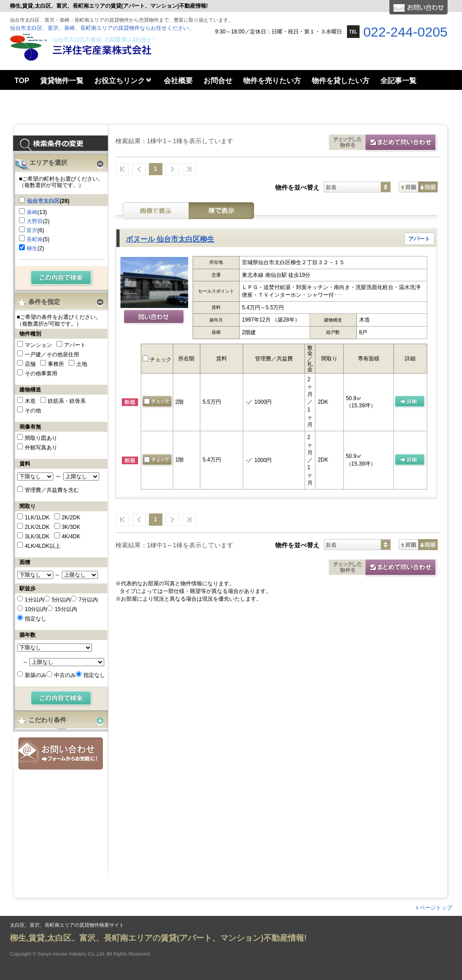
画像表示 (156, 211)
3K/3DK (71, 527)
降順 (428, 187)
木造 (30, 401)
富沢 (32, 230)
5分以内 (62, 600)
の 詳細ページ (410, 402)
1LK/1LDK (37, 518)
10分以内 (36, 609)
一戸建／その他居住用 (52, 355)
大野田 (35, 221)
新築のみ (36, 675)
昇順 (409, 187)
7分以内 (88, 600)
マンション (38, 345)
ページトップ (436, 908)
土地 (82, 364)
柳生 (32, 248)
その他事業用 (41, 373)
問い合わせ (154, 317)
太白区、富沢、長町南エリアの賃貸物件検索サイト (67, 925)
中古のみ (65, 675)
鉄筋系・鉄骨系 (67, 401)
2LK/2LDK (37, 527)
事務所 (56, 364)
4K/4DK (71, 537)
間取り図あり (41, 438)
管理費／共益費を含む (52, 490)
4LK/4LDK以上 (43, 546)
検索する (62, 278)
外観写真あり (41, 448)
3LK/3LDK (37, 537)
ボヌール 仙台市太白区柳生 (170, 239)
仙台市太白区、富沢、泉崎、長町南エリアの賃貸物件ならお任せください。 (102, 28)
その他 (33, 411)
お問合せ (61, 754)
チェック (157, 359)
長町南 (35, 239)
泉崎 (32, 212)
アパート (75, 345)
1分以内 (35, 600)
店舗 (30, 364)
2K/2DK (71, 518)
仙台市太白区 (43, 201)
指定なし (36, 619)
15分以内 (66, 609)
